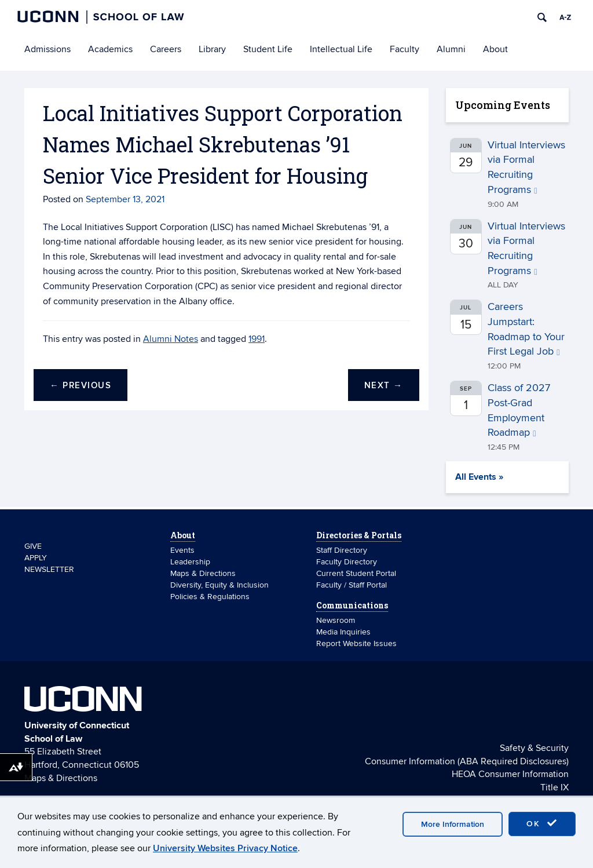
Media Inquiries (343, 632)
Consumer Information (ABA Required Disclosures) (467, 761)
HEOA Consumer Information (510, 774)
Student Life (268, 49)
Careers (166, 49)
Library (212, 49)
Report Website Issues (356, 643)
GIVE (33, 546)
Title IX (554, 787)
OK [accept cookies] (542, 823)
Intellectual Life (341, 49)
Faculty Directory (347, 562)
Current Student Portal (356, 573)
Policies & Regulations (210, 597)
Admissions (47, 49)
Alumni (451, 49)
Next (384, 386)
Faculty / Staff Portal (352, 585)
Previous (80, 386)
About (495, 49)
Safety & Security (534, 748)
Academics (110, 49)
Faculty (405, 49)
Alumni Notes (171, 339)
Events (182, 550)
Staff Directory (342, 550)
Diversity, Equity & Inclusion (219, 585)
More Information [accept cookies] (453, 824)
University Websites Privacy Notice (225, 848)
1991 (257, 339)
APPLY (36, 558)
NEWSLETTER (49, 569)
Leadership (190, 562)
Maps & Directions (203, 573)
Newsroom (337, 620)
